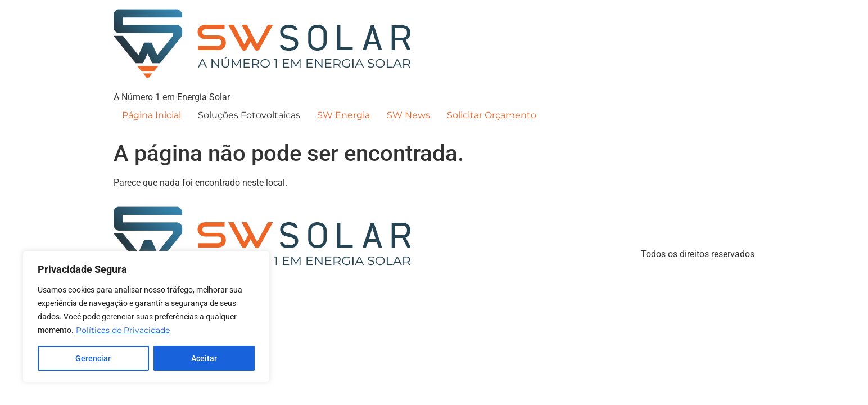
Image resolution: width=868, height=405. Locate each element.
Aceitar (204, 358)
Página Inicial (152, 115)
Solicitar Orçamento (492, 115)
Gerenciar (93, 358)
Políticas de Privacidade (123, 330)
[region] (146, 317)
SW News (408, 115)
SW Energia (343, 115)
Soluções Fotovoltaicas (249, 115)
